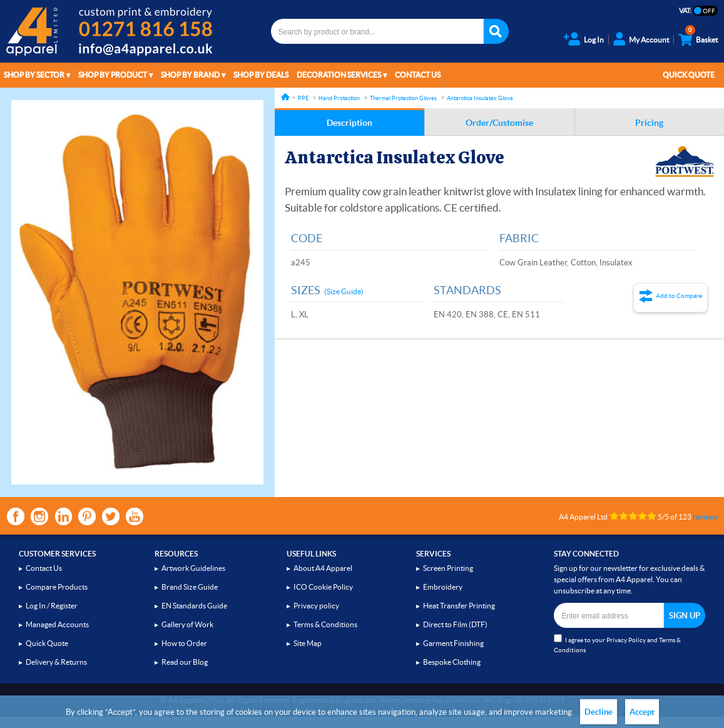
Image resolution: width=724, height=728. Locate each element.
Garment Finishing (453, 643)
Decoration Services (339, 75)
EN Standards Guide (194, 606)
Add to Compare (679, 296)
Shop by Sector (34, 75)
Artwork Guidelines (193, 568)
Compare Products (57, 587)
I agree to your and (617, 644)
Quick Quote (689, 75)
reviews (705, 517)
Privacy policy (316, 606)
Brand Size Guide (190, 587)
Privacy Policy (626, 640)
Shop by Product (113, 75)
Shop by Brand (190, 75)
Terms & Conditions (325, 624)
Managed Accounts (57, 624)
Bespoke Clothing (452, 662)
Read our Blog (185, 662)
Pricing (649, 123)
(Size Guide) (344, 291)
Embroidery (443, 587)
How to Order (184, 643)
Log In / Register (52, 606)
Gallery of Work (187, 624)
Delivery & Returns (56, 662)
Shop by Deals (261, 75)
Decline (599, 712)
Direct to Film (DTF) (455, 624)
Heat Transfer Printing (459, 606)
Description (349, 123)
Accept (642, 712)
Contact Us (418, 75)
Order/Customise (499, 123)
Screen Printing (448, 568)
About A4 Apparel (323, 568)
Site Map (308, 643)
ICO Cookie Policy (323, 587)
